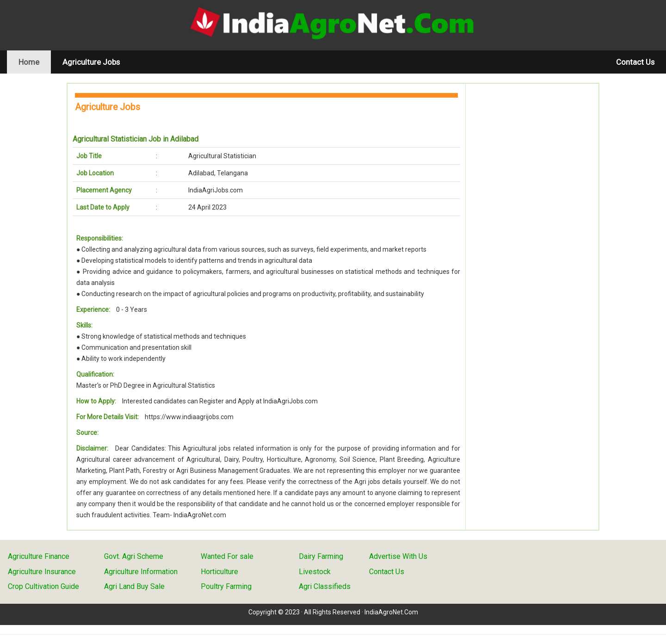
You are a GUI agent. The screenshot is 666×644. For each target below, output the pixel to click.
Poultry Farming (226, 586)
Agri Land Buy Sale (134, 586)
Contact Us (635, 62)
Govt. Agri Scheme (134, 556)
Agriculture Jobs (91, 62)
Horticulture (219, 572)
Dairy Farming (321, 556)
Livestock (315, 572)
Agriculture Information (141, 572)
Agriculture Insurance (42, 572)
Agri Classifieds (325, 586)
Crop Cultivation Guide (43, 586)
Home (35, 62)
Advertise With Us (398, 556)
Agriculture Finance (39, 556)
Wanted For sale (227, 556)
